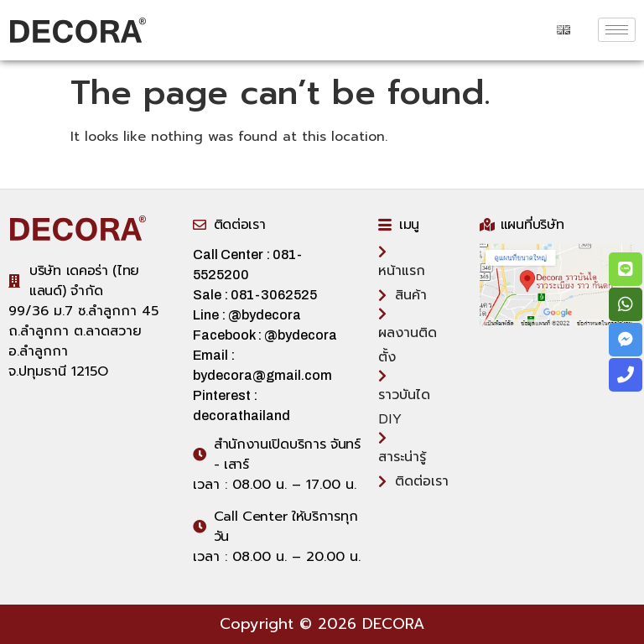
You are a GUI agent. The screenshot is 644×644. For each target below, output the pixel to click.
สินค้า (402, 295)
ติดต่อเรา (413, 481)
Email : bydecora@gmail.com (262, 365)
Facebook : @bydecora (265, 335)
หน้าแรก (402, 261)
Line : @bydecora (247, 315)
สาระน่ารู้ (402, 447)
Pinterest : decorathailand (241, 405)
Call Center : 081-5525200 (247, 265)
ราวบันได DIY (404, 397)
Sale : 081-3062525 (262, 295)
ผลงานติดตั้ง (408, 335)
